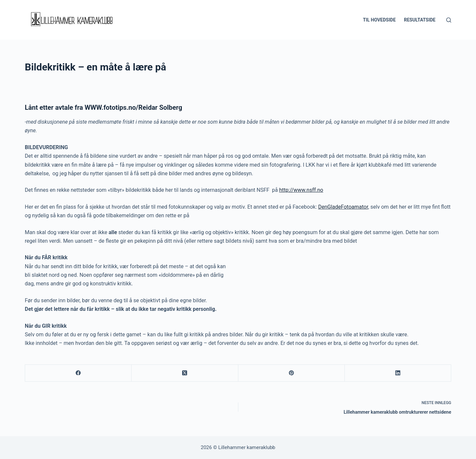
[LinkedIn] (398, 373)
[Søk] (449, 20)
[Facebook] (78, 373)
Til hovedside (379, 20)
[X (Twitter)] (185, 373)
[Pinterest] (292, 373)
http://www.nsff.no (301, 190)
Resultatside (420, 20)
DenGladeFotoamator (343, 207)
